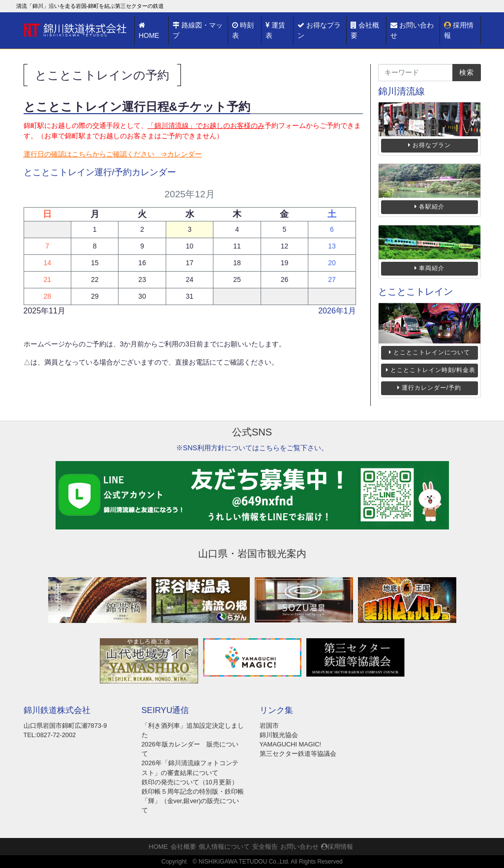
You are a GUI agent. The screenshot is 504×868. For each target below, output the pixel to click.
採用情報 (459, 30)
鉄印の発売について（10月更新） (190, 782)
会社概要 (365, 30)
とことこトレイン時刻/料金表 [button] (431, 370)
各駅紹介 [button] (430, 207)
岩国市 (269, 726)
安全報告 (265, 847)
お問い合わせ (412, 30)
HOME (149, 31)
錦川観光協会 (279, 735)
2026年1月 (337, 311)
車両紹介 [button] (430, 268)
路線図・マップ (198, 30)
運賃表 (275, 30)
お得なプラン (319, 30)
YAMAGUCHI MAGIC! (291, 744)
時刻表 (243, 30)
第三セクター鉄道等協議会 (298, 754)
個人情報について (224, 847)
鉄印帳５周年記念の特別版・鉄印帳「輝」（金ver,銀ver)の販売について (193, 801)
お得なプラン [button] (430, 145)
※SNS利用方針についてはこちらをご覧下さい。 (252, 448)
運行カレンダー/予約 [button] (429, 388)
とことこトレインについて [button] (430, 352)
